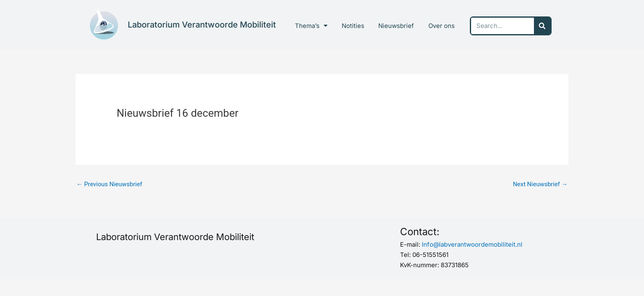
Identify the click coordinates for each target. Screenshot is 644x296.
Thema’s (311, 26)
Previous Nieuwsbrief (109, 184)
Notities (353, 26)
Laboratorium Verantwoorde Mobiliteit (202, 25)
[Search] (542, 26)
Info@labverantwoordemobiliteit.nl (472, 244)
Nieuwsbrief (396, 26)
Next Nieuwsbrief (540, 184)
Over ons (442, 26)
